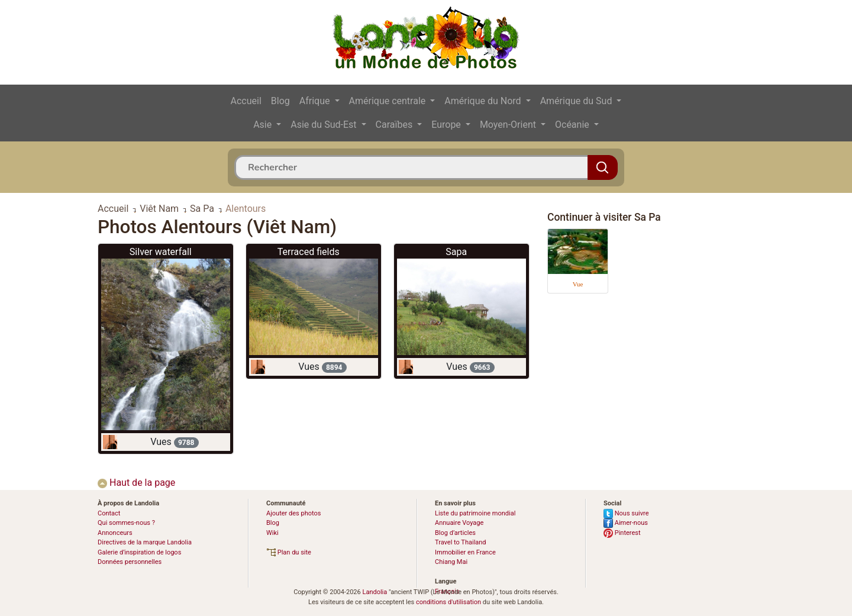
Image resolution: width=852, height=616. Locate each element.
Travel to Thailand (461, 542)
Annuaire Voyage (459, 523)
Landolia (375, 592)
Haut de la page (136, 483)
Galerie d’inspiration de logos (139, 552)
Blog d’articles (455, 533)
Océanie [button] (573, 125)
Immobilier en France (465, 552)
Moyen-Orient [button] (509, 125)
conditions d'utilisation (448, 602)
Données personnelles (130, 562)
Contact (109, 513)
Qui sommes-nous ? (126, 523)
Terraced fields (309, 252)
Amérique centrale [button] (389, 101)
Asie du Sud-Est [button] (325, 125)
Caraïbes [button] (396, 125)
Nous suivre (626, 513)
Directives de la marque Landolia (145, 542)
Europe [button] (447, 125)
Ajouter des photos (293, 513)
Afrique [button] (316, 101)
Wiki (272, 533)
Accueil (246, 101)
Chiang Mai (451, 562)
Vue (578, 284)
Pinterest (622, 533)
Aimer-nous (626, 523)
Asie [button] (264, 125)
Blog (280, 101)
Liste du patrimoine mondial (475, 513)
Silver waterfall (161, 252)
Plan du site (289, 552)
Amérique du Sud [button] (577, 101)
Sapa (456, 252)
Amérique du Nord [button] (484, 101)
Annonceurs (115, 533)
